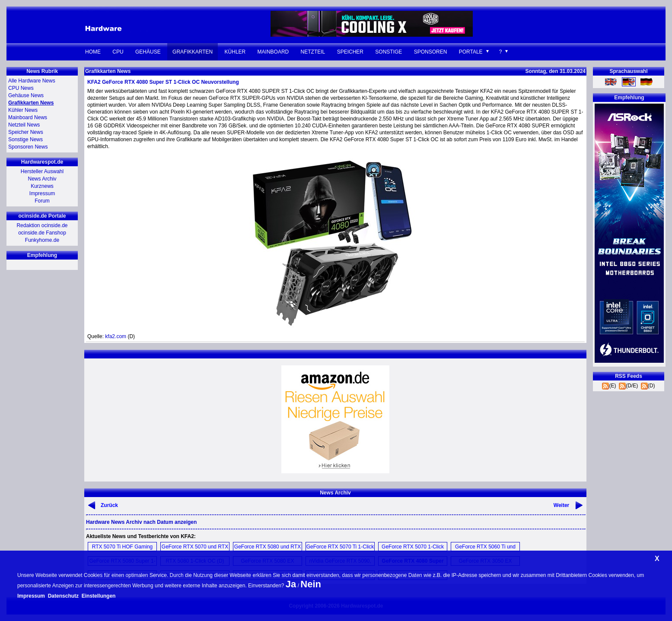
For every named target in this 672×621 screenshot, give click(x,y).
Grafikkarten (193, 52)
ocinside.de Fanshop (42, 233)
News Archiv (42, 179)
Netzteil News (24, 125)
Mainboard (273, 52)
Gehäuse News (26, 95)
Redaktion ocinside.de (42, 225)
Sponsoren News (28, 147)
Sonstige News (25, 139)
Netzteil (313, 52)
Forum (42, 201)
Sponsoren (431, 52)
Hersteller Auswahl (42, 171)
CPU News (21, 88)
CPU (118, 52)
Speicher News (26, 132)
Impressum (42, 193)
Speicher (350, 52)
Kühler (235, 52)
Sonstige (389, 52)
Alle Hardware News (32, 81)
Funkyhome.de (42, 240)
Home (93, 52)
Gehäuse (148, 52)
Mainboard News (28, 117)
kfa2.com (116, 336)
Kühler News (23, 110)
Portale (471, 52)
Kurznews (42, 186)
